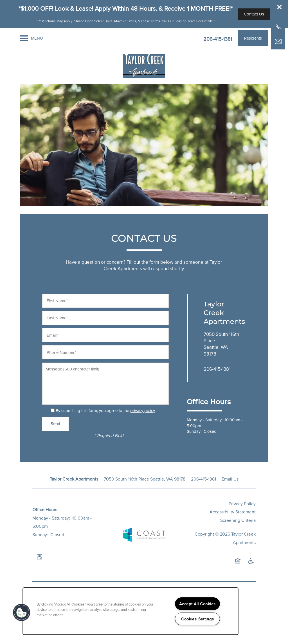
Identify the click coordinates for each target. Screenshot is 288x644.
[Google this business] (39, 557)
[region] (130, 611)
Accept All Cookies (197, 604)
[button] (280, 7)
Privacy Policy (242, 504)
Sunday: (194, 431)
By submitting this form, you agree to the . (106, 410)
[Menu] (31, 38)
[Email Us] (278, 42)
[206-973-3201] (278, 27)
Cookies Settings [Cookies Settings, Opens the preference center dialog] (198, 619)
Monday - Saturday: (205, 420)
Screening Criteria (238, 520)
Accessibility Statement (233, 512)
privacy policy (142, 410)
